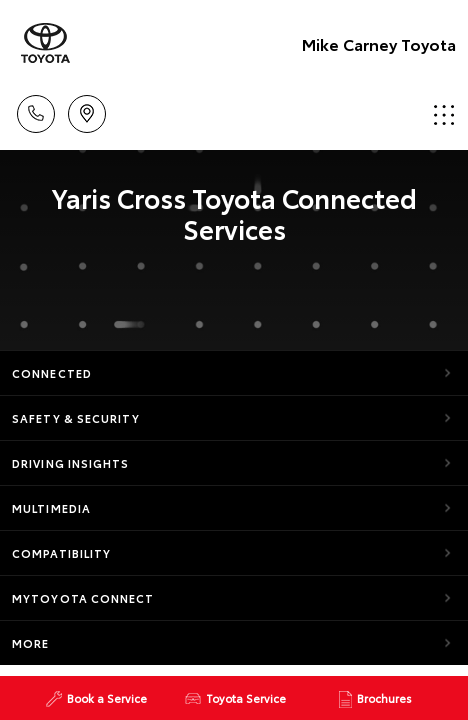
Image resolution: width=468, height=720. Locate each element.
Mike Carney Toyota (379, 43)
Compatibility (61, 553)
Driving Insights (71, 463)
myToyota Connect (83, 598)
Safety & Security (76, 418)
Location (87, 110)
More (30, 643)
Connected (52, 373)
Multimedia (51, 508)
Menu (444, 114)
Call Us (36, 110)
